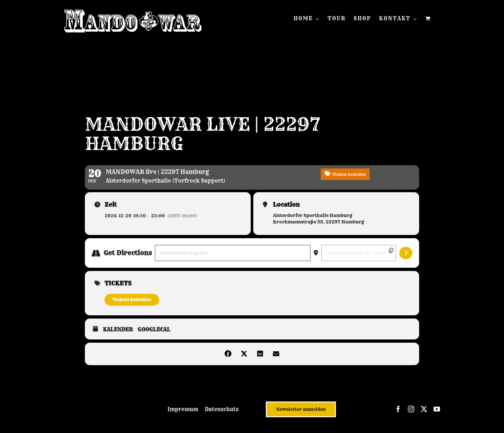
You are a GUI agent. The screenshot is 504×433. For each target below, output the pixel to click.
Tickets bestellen (132, 300)
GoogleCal (154, 330)
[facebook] (398, 409)
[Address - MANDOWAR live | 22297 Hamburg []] (233, 253)
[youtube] (437, 409)
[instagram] (411, 409)
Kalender (118, 330)
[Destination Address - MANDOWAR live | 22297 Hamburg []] (359, 253)
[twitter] (424, 409)
